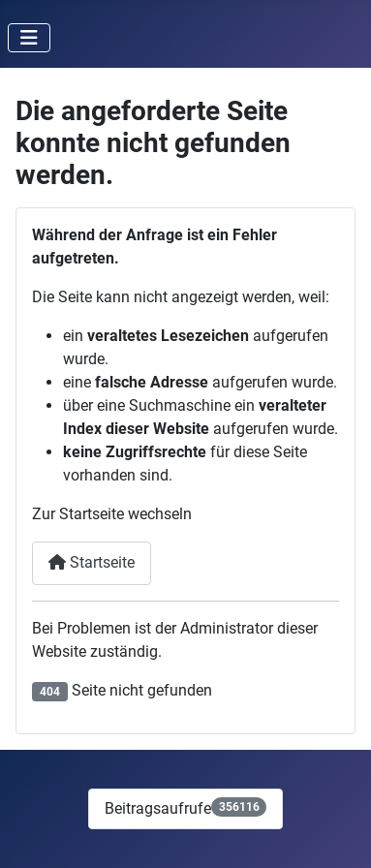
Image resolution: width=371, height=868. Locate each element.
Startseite (92, 562)
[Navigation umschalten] (29, 38)
